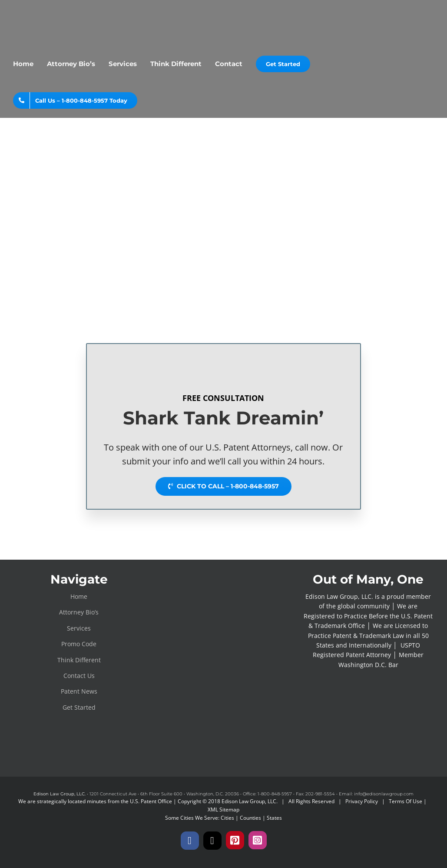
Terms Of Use (406, 801)
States (274, 818)
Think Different (79, 660)
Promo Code (79, 644)
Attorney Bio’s (79, 612)
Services (79, 628)
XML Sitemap (223, 810)
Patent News (79, 691)
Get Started (79, 707)
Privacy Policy (362, 801)
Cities (227, 818)
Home (79, 596)
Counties (250, 818)
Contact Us (79, 676)
